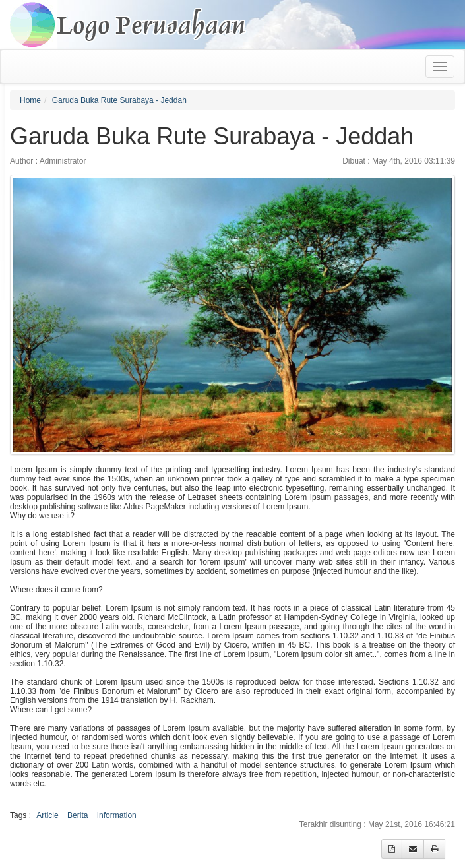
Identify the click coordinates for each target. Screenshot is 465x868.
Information (117, 815)
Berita (77, 815)
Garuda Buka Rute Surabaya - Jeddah (119, 100)
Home (30, 100)
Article (47, 815)
